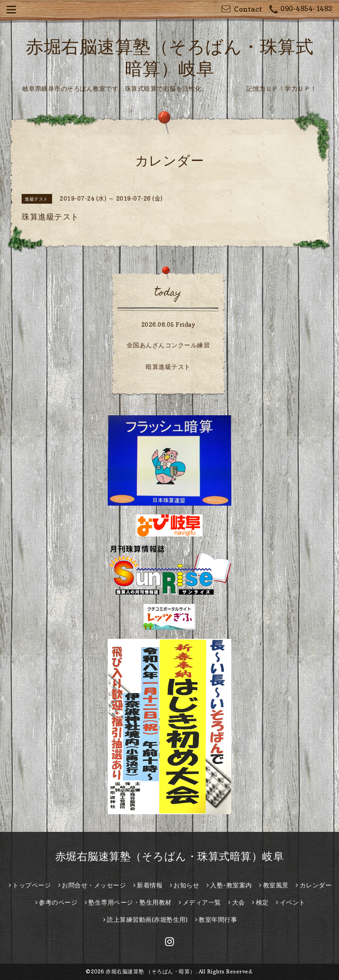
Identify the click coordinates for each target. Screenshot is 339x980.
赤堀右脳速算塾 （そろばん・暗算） (151, 971)
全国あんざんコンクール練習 (168, 345)
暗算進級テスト (168, 367)
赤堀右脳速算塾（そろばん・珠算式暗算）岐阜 (170, 856)
